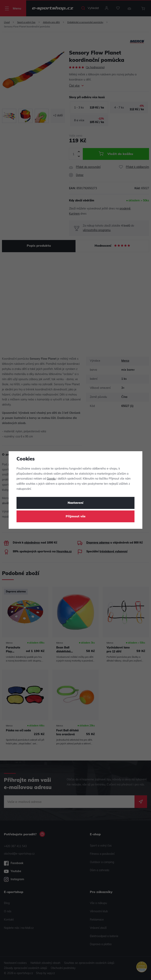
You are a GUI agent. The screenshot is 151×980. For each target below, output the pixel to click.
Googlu (51, 479)
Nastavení (75, 503)
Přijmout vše (76, 517)
